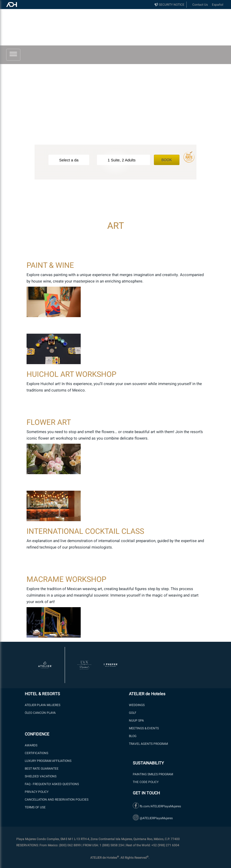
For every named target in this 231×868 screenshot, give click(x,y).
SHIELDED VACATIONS (41, 776)
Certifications (36, 753)
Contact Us (200, 5)
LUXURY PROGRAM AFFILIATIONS (48, 761)
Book (167, 160)
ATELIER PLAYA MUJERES (43, 705)
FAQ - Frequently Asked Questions (52, 784)
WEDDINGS (137, 705)
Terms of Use (35, 807)
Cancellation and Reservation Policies (57, 800)
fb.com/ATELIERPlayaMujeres (157, 806)
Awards (31, 745)
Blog (133, 736)
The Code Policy (146, 782)
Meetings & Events (144, 728)
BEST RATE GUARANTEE (42, 769)
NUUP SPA (136, 721)
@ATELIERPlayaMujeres (153, 818)
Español (218, 5)
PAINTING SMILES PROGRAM (153, 774)
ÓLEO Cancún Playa (40, 713)
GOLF (133, 713)
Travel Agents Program (148, 744)
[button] (13, 54)
